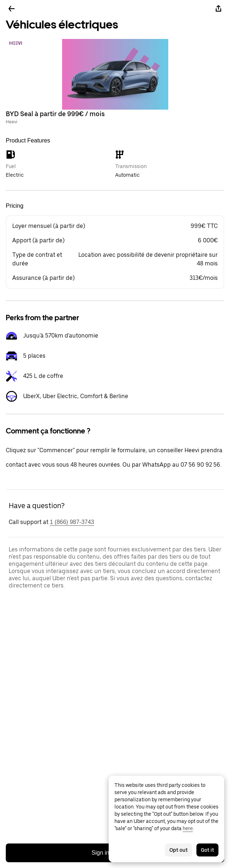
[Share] (218, 9)
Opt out (179, 850)
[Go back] (12, 9)
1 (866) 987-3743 (72, 522)
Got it (207, 850)
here (188, 828)
